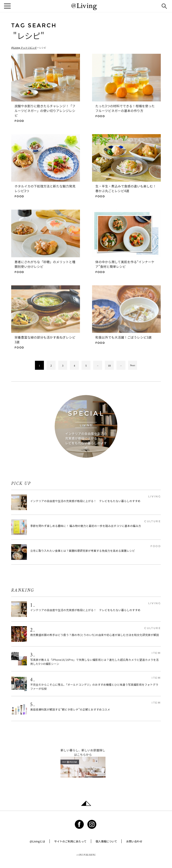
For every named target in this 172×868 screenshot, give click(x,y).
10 (109, 366)
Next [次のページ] (133, 365)
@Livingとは (38, 841)
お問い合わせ (134, 841)
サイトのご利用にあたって (70, 841)
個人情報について (106, 841)
